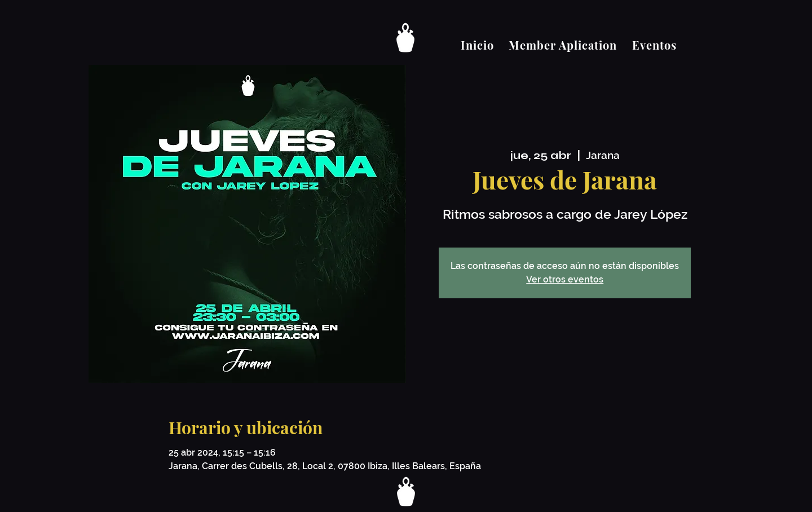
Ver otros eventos (565, 279)
